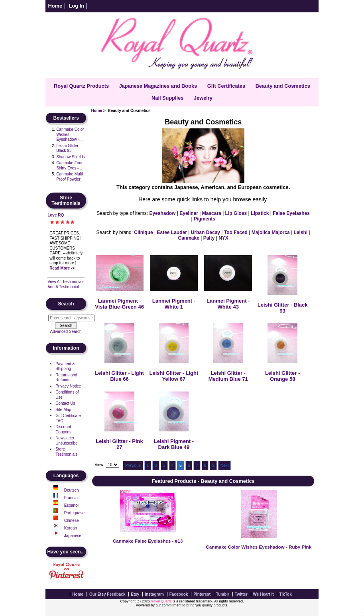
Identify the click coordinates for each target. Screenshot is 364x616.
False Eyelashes (291, 213)
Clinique (143, 232)
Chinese (72, 521)
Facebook (179, 594)
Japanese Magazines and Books (158, 86)
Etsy (135, 594)
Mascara (212, 213)
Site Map (63, 410)
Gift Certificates (226, 86)
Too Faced (236, 232)
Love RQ (56, 215)
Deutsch (72, 490)
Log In (77, 6)
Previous (133, 465)
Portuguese (74, 513)
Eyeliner (189, 213)
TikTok (285, 594)
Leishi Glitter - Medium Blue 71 (228, 376)
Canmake (189, 238)
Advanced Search (66, 332)
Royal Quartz (161, 601)
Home (55, 6)
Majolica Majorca (271, 232)
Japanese (73, 536)
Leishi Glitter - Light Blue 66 (119, 376)
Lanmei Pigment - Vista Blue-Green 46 (119, 304)
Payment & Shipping (65, 366)
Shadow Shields (71, 157)
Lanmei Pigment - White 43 (228, 304)
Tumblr (223, 594)
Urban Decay (206, 232)
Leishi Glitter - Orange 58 (282, 376)
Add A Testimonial (63, 287)
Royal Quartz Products (81, 86)
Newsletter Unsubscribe (67, 441)
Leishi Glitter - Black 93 (69, 148)
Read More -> (62, 268)
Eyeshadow (162, 213)
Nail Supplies (167, 98)
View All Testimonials (66, 282)
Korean (71, 528)
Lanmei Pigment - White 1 (174, 304)
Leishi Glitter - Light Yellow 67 (174, 376)
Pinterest (202, 594)
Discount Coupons (63, 429)
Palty (209, 238)
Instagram (154, 594)
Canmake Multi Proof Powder (70, 177)
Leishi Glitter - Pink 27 (119, 444)
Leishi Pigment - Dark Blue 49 (174, 444)
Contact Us (65, 403)
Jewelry (203, 98)
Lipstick (260, 213)
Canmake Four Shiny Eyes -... (69, 165)
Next (225, 465)
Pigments (205, 219)
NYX (223, 238)
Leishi (301, 232)
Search (66, 304)
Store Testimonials (66, 452)
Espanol (71, 505)
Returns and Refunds (66, 378)
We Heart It (264, 594)
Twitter (241, 594)
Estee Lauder (172, 232)
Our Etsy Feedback (107, 594)
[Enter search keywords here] (71, 318)
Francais (72, 498)
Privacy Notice (68, 386)
